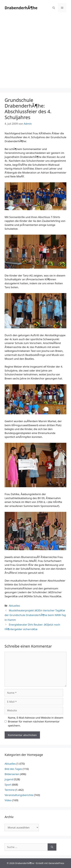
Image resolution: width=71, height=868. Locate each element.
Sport (8, 785)
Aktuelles (14, 606)
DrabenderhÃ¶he (21, 8)
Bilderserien (12, 774)
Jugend (9, 779)
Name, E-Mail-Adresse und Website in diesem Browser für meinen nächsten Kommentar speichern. (36, 722)
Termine (10, 790)
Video (8, 800)
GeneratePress (56, 863)
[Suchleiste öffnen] (54, 8)
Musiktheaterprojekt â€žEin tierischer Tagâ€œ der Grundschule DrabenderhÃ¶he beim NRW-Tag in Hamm (35, 615)
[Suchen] (52, 847)
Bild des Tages (13, 769)
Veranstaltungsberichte (19, 795)
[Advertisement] (35, 52)
